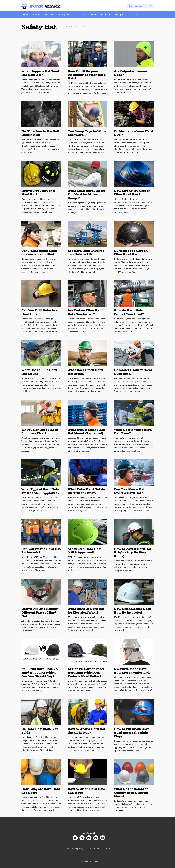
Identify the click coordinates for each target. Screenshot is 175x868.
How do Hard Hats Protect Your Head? (129, 312)
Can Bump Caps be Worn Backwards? (87, 133)
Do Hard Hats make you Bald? (40, 731)
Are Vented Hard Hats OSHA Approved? (85, 551)
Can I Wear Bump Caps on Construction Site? (39, 253)
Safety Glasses (66, 14)
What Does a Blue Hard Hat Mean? (39, 372)
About (134, 14)
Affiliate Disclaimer (94, 848)
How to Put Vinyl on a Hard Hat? (38, 193)
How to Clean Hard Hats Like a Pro (86, 791)
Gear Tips (106, 14)
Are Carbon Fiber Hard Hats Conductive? (85, 312)
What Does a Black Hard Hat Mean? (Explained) (86, 432)
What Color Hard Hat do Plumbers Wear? (40, 432)
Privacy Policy (78, 848)
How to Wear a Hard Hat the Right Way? (87, 731)
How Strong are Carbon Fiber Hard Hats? (132, 193)
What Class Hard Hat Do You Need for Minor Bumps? (86, 194)
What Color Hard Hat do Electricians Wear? (86, 491)
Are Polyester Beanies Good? (131, 73)
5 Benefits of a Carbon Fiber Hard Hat (131, 253)
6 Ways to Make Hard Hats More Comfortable (132, 671)
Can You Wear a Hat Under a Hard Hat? (129, 491)
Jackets (93, 14)
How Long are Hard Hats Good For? (41, 791)
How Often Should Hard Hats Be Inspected (132, 611)
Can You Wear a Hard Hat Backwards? (41, 551)
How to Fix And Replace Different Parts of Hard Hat (40, 613)
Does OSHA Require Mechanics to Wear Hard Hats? (87, 75)
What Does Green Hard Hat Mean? (85, 372)
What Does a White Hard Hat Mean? (133, 432)
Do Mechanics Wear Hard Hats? (134, 133)
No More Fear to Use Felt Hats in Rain (40, 133)
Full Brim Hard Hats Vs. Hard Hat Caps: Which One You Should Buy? (40, 673)
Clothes (37, 14)
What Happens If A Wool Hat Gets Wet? (40, 73)
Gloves (81, 14)
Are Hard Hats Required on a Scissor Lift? (86, 253)
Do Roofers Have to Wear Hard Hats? (133, 372)
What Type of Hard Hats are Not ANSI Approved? (40, 491)
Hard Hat (50, 14)
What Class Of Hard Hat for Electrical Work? (86, 611)
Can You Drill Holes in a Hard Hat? (40, 312)
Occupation (121, 14)
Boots (26, 14)
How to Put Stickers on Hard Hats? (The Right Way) (132, 733)
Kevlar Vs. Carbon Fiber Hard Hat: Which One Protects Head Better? (86, 673)
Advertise (108, 848)
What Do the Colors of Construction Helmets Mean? (131, 793)
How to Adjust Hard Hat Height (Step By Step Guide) (133, 553)
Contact (66, 848)
